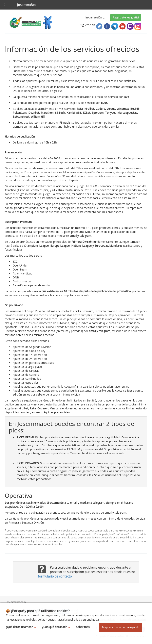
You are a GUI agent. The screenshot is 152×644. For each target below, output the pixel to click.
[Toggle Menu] (5, 5)
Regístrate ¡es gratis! (126, 17)
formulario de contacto (55, 576)
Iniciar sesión (95, 17)
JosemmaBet (26, 5)
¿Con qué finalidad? (57, 627)
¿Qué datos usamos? (22, 627)
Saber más (83, 627)
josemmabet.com (16, 602)
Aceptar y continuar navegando (121, 627)
